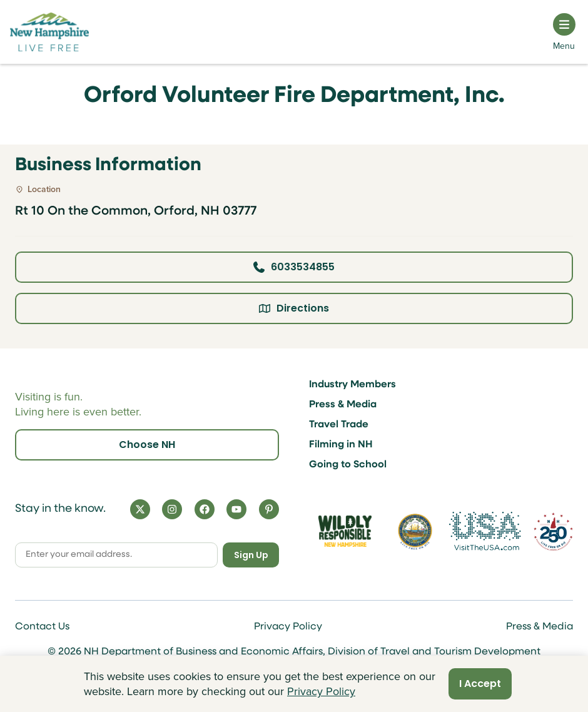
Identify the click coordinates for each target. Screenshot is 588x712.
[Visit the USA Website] (485, 531)
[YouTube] (236, 509)
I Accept (480, 684)
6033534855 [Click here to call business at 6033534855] (294, 267)
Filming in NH (341, 445)
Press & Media (343, 405)
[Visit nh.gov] (415, 531)
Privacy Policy (288, 627)
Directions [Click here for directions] (294, 308)
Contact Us (42, 627)
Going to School (348, 465)
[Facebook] (205, 509)
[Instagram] (172, 509)
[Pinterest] (269, 509)
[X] (140, 509)
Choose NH (147, 445)
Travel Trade (339, 425)
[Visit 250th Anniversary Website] (553, 531)
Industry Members (352, 385)
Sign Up (251, 555)
